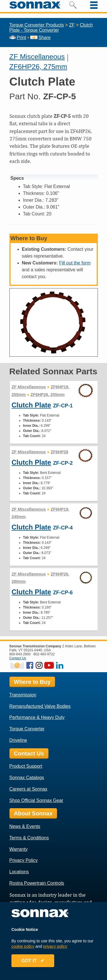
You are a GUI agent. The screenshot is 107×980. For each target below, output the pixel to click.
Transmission (23, 695)
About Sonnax (33, 813)
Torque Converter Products (37, 25)
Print (18, 38)
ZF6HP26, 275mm (38, 67)
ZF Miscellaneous (37, 57)
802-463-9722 (44, 654)
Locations (19, 872)
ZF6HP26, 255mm (48, 395)
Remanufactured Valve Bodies (40, 706)
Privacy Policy (24, 860)
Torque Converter (27, 729)
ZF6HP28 (59, 452)
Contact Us (18, 658)
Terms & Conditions (29, 838)
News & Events (25, 826)
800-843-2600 (20, 654)
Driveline (18, 740)
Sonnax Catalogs (27, 778)
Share (40, 38)
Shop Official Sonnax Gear (36, 800)
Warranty (19, 849)
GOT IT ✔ (33, 961)
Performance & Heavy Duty (37, 717)
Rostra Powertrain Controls (37, 883)
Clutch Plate (32, 405)
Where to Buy (32, 682)
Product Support (26, 766)
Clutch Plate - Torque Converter (51, 28)
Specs (17, 178)
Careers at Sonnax (28, 789)
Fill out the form (75, 263)
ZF (72, 25)
